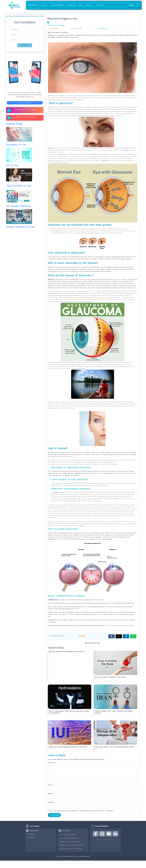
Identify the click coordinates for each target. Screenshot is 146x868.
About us (89, 5)
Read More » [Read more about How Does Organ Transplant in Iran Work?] (99, 680)
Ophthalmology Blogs (94, 643)
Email (51, 794)
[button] (112, 636)
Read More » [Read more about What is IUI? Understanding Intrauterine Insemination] (53, 750)
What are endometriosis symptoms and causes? (67, 652)
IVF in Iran (12, 165)
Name (51, 785)
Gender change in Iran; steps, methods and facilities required (114, 712)
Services (45, 5)
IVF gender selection (18, 206)
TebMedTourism (33, 5)
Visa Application (71, 5)
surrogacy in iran (16, 145)
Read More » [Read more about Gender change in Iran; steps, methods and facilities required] (99, 716)
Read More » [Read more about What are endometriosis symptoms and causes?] (53, 655)
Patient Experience (57, 5)
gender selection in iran (20, 227)
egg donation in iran (19, 186)
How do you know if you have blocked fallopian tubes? (115, 747)
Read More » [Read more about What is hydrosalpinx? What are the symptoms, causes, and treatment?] (53, 716)
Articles (81, 5)
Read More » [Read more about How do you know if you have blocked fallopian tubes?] (99, 750)
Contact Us (100, 5)
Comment (52, 763)
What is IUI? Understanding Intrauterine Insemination (68, 747)
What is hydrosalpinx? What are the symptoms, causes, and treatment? (69, 712)
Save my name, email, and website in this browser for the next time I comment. (82, 811)
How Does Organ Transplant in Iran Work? (110, 677)
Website (51, 802)
